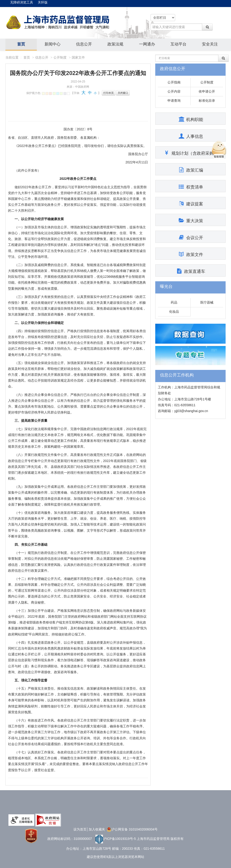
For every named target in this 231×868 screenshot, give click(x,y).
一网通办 (147, 44)
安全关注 (210, 44)
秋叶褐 (47, 94)
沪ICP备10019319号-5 (116, 839)
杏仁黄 (43, 94)
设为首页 (80, 829)
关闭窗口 (123, 93)
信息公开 (84, 44)
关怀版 (43, 2)
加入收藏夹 (97, 829)
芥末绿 (54, 94)
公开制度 (60, 57)
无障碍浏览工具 (22, 2)
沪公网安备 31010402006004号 (132, 829)
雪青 (61, 94)
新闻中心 (53, 44)
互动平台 (178, 44)
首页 (21, 44)
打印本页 (109, 93)
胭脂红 (50, 94)
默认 (68, 94)
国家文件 (78, 57)
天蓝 (58, 94)
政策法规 (115, 44)
